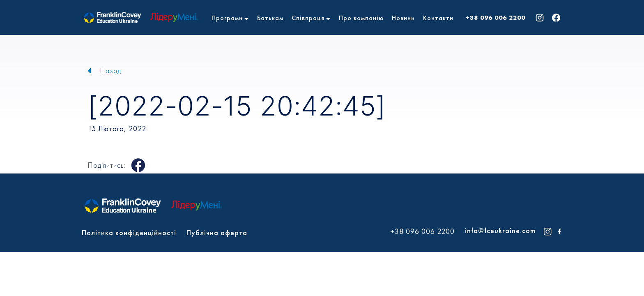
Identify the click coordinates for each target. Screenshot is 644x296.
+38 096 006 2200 (496, 18)
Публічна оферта (217, 232)
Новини (403, 18)
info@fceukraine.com (500, 230)
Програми (227, 18)
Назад (111, 71)
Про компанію (361, 18)
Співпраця (308, 18)
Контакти (438, 18)
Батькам (270, 18)
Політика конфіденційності (129, 232)
